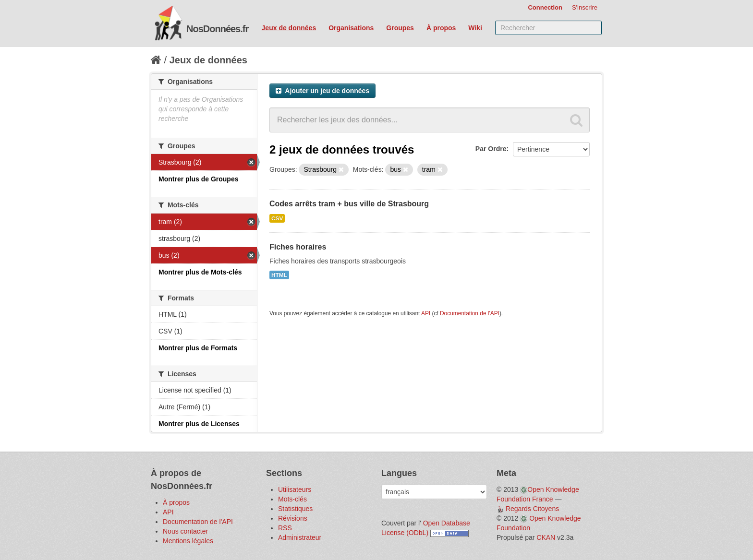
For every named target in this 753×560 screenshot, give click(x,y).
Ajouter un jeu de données (322, 91)
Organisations (351, 28)
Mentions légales (188, 541)
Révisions (293, 518)
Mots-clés (292, 499)
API (426, 313)
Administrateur (300, 537)
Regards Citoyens (532, 509)
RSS (285, 528)
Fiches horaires (298, 247)
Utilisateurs (295, 489)
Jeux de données (289, 28)
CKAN (546, 537)
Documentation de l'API (470, 313)
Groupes (400, 28)
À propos (441, 28)
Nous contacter (185, 531)
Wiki (475, 28)
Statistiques (295, 509)
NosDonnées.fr (217, 29)
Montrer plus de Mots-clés (200, 272)
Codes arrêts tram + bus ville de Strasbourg (349, 204)
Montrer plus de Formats (198, 348)
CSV (277, 218)
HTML (279, 275)
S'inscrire (585, 7)
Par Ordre (491, 149)
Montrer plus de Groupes (198, 179)
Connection (545, 7)
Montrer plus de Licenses (199, 424)
